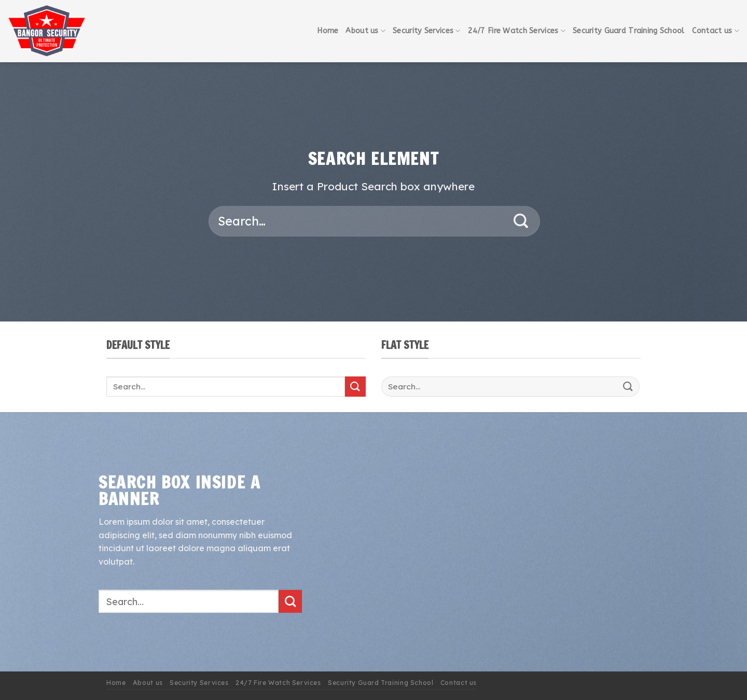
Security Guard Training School (629, 31)
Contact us (716, 31)
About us (365, 31)
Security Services (426, 31)
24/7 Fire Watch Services (517, 31)
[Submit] (521, 221)
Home (328, 31)
